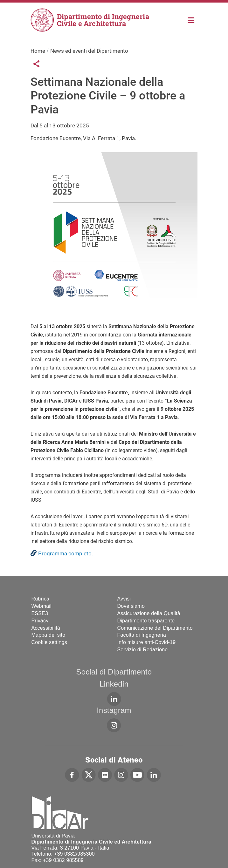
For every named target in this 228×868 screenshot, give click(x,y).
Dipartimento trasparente (146, 621)
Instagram (114, 710)
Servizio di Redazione (143, 650)
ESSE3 (40, 613)
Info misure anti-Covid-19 (147, 642)
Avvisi (124, 599)
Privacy (40, 621)
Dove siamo (131, 606)
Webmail (41, 606)
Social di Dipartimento (114, 672)
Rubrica (41, 599)
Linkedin (114, 684)
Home (191, 20)
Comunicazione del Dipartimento (155, 628)
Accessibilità (46, 628)
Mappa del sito (48, 635)
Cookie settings (49, 642)
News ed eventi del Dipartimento (89, 51)
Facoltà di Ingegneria (142, 635)
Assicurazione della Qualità (149, 613)
